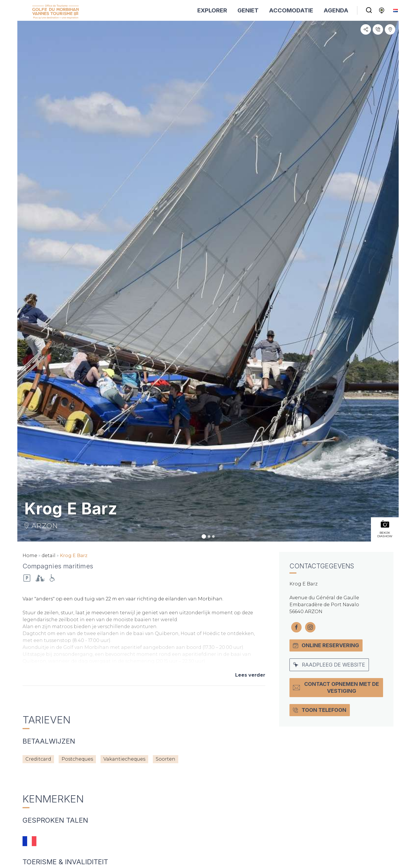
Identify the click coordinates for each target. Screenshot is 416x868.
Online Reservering (326, 645)
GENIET (248, 10)
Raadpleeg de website (329, 665)
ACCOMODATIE (291, 10)
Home (30, 556)
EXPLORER (212, 10)
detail (49, 556)
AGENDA (336, 10)
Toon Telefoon (320, 710)
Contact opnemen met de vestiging (336, 687)
